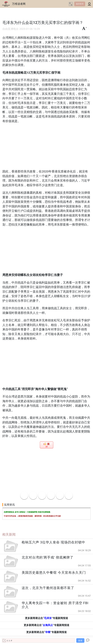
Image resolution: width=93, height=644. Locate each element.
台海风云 (48, 625)
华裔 (48, 632)
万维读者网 (19, 4)
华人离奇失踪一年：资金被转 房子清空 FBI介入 (55, 605)
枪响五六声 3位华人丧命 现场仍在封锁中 (53, 542)
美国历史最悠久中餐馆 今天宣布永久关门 (54, 573)
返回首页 (80, 4)
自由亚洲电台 (11, 29)
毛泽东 (48, 618)
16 (46, 447)
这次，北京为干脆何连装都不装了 (48, 588)
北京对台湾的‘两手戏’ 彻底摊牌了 (47, 557)
